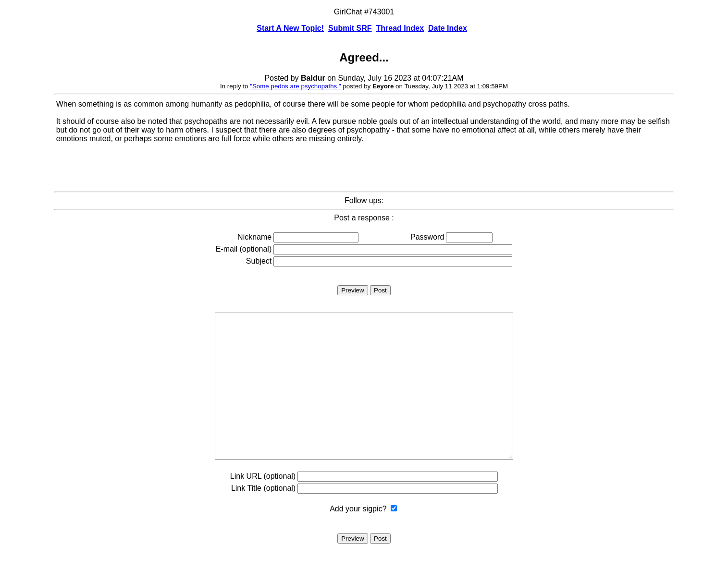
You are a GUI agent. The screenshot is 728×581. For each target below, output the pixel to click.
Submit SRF (350, 28)
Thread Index (400, 28)
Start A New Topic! (290, 28)
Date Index (448, 28)
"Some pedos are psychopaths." (296, 86)
